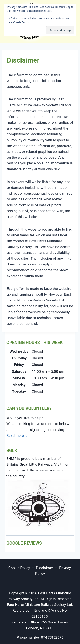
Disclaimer (45, 568)
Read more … (17, 435)
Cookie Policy (19, 568)
